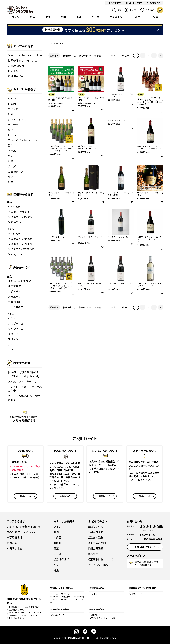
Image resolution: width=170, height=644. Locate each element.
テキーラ (13, 125)
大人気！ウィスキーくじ (22, 381)
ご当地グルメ (117, 17)
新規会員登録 (95, 548)
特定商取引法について (101, 559)
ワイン (16, 17)
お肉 (63, 17)
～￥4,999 (14, 207)
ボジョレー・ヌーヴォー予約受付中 (25, 389)
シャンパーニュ (17, 329)
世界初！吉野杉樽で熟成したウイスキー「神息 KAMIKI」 (25, 374)
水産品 (12, 151)
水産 (48, 17)
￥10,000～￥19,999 (20, 217)
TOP (50, 43)
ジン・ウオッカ (17, 119)
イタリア (13, 334)
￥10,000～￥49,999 (20, 239)
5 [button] (154, 55)
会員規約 (93, 554)
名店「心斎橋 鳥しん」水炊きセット (24, 398)
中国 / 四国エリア (18, 302)
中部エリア (14, 291)
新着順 (98, 56)
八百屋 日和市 (16, 66)
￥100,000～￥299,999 (21, 249)
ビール (12, 135)
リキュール (14, 114)
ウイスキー (14, 109)
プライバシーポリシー (101, 565)
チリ (11, 350)
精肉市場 (13, 71)
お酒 (32, 17)
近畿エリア (14, 297)
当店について (95, 526)
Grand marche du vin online (25, 55)
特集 (156, 17)
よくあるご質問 (97, 543)
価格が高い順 (85, 56)
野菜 (79, 17)
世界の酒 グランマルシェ (23, 60)
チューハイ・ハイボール (22, 140)
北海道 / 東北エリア (19, 281)
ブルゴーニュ (16, 323)
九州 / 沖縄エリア (18, 307)
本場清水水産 (16, 76)
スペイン (13, 339)
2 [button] (143, 55)
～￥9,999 (14, 233)
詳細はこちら (25, 496)
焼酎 (11, 130)
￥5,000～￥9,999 (18, 212)
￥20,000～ (15, 222)
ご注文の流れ (95, 537)
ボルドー (13, 318)
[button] (161, 56)
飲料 (11, 145)
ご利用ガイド (95, 532)
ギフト (139, 17)
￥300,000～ (15, 254)
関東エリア (14, 286)
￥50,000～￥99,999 (20, 244)
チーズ (95, 17)
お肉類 (57, 543)
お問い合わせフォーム (145, 547)
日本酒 (12, 104)
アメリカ (13, 344)
